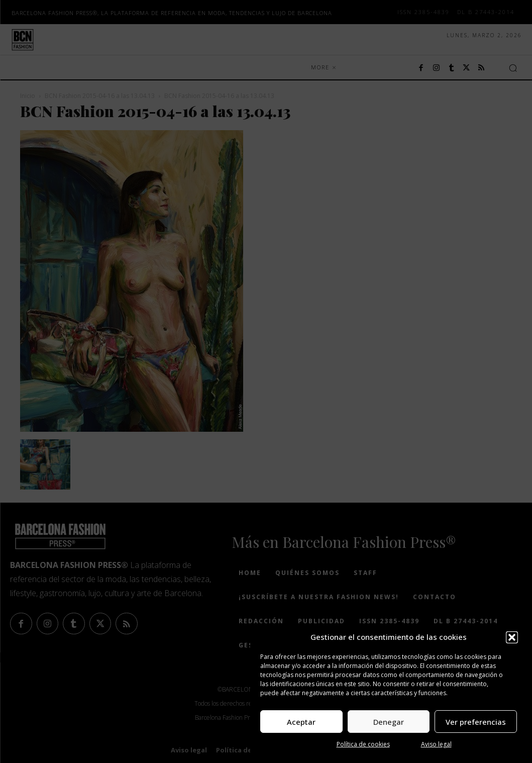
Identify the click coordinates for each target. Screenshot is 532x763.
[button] (512, 637)
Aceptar (301, 722)
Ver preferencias (476, 722)
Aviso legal (436, 744)
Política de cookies (363, 744)
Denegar (389, 722)
